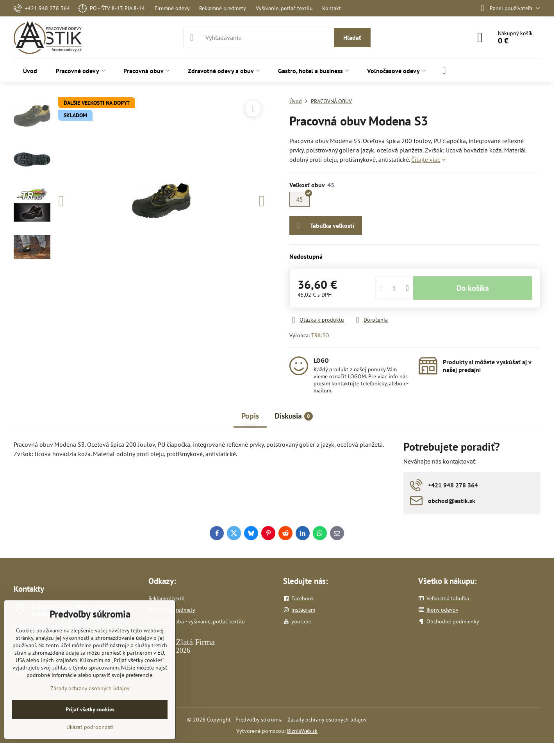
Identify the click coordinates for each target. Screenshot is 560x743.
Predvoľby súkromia (259, 720)
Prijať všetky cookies (90, 709)
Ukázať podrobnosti (90, 727)
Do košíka (473, 288)
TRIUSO (320, 335)
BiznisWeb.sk (302, 731)
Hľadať (352, 38)
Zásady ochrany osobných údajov (327, 720)
